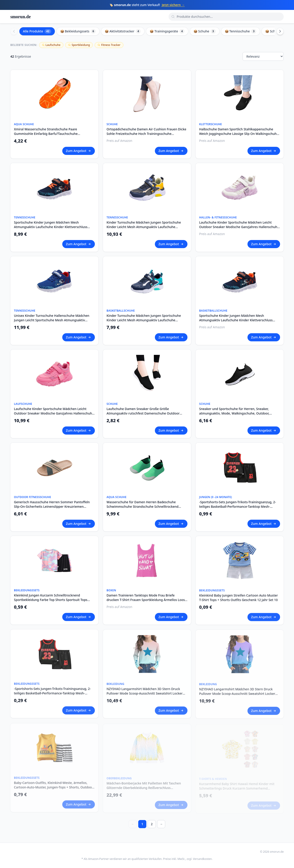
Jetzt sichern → (173, 5)
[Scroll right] (280, 31)
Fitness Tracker (109, 45)
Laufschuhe (51, 45)
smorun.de (21, 17)
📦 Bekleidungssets (78, 31)
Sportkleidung (79, 45)
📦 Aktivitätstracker (123, 31)
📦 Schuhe (205, 31)
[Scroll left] (14, 31)
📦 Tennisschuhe (241, 31)
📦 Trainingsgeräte (167, 31)
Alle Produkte (37, 31)
